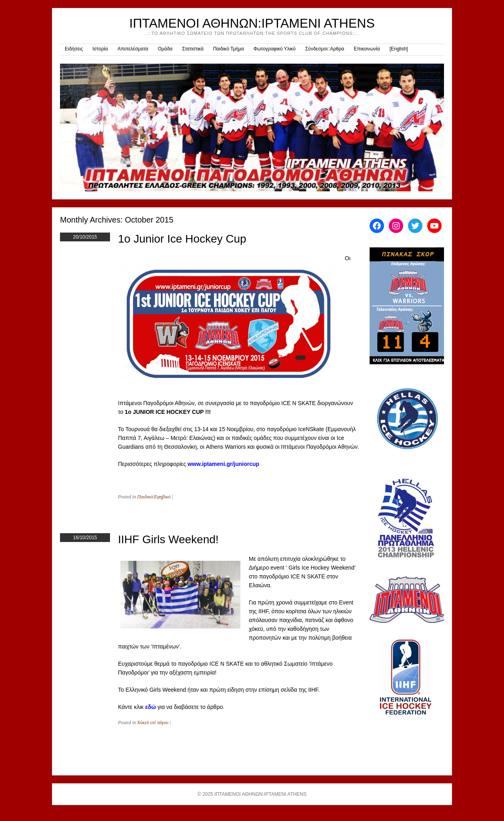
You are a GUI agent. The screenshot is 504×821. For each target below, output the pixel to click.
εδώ (151, 707)
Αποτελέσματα (133, 49)
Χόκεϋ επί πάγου (153, 723)
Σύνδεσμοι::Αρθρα (325, 49)
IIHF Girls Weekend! (168, 539)
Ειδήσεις (74, 49)
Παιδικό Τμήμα (229, 49)
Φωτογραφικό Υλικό (275, 49)
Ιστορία (100, 49)
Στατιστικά (193, 49)
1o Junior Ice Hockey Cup (182, 239)
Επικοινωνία (367, 49)
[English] (399, 49)
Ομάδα (165, 49)
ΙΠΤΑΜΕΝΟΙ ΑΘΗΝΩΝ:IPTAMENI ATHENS (252, 23)
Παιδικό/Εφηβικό (154, 497)
